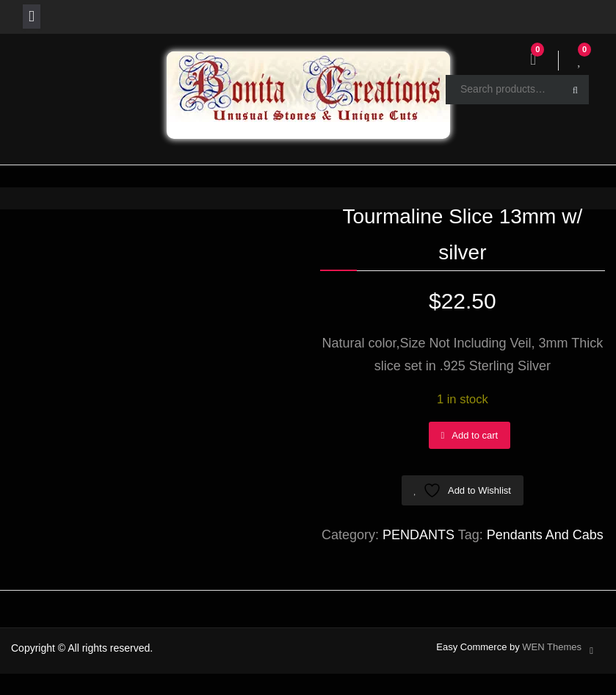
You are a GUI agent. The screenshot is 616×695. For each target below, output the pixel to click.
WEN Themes (552, 647)
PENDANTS (418, 535)
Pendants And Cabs (545, 535)
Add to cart (475, 435)
